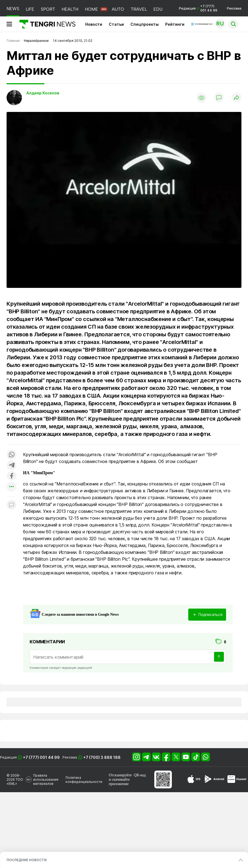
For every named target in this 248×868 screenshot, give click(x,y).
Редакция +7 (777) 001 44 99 (198, 8)
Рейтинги (175, 24)
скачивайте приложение (119, 782)
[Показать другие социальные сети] (12, 487)
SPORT (48, 9)
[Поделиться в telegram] (12, 466)
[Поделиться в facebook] (12, 476)
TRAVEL (139, 9)
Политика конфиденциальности (84, 780)
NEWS (13, 9)
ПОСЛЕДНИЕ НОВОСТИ (27, 860)
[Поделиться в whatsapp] (12, 455)
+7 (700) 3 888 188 (102, 757)
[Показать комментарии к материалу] (12, 505)
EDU (158, 9)
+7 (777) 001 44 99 (41, 757)
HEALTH (70, 9)
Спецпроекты (145, 24)
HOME (92, 9)
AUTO (118, 9)
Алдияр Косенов (43, 93)
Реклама (234, 8)
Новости (94, 24)
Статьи (116, 24)
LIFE (30, 9)
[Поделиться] (236, 98)
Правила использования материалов (46, 779)
